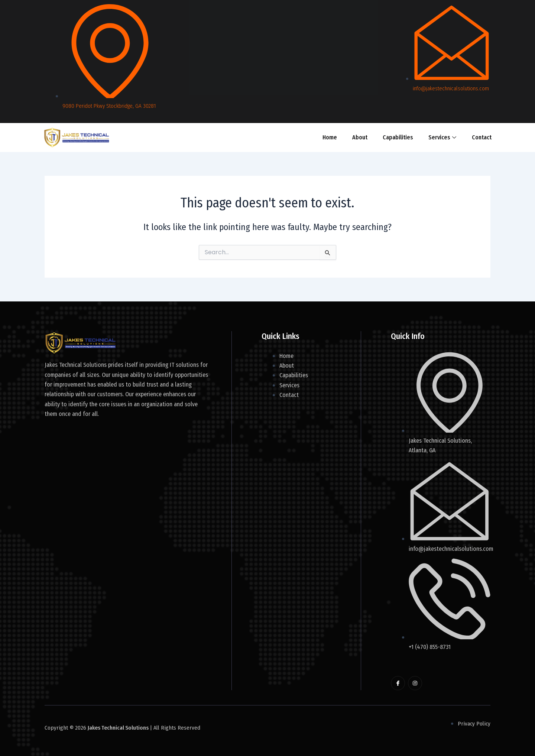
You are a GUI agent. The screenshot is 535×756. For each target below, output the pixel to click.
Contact (481, 137)
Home (330, 137)
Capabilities (398, 137)
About (360, 137)
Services (442, 137)
